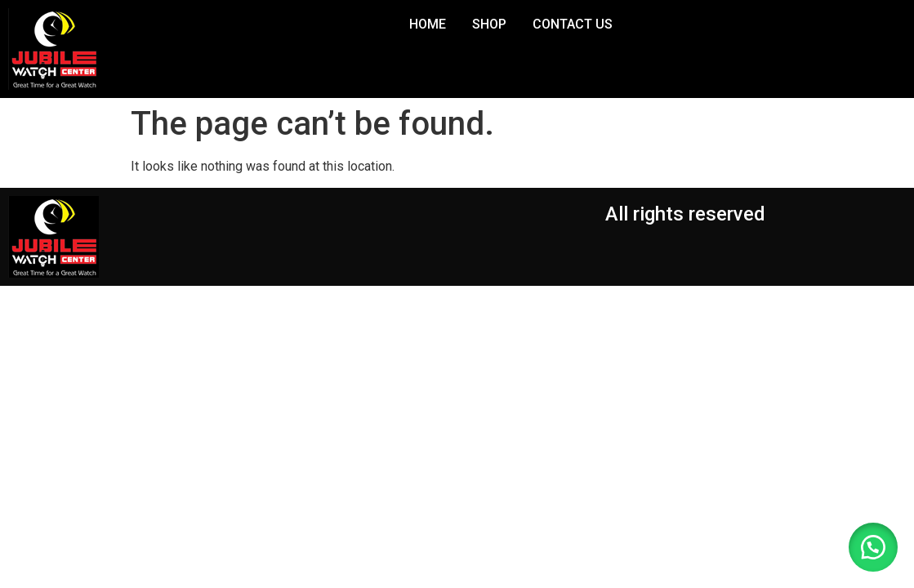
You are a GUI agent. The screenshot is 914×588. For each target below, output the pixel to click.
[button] (873, 547)
